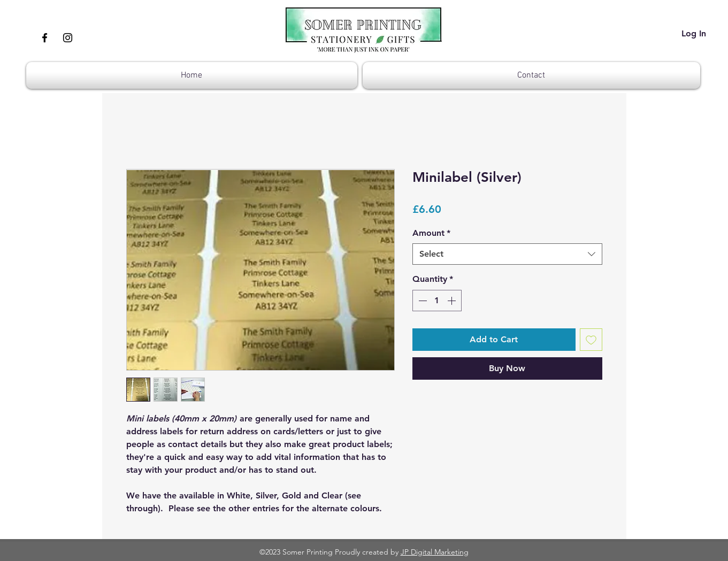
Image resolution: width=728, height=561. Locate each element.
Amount (431, 233)
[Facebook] (45, 38)
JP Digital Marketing (435, 552)
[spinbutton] (437, 301)
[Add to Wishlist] (591, 340)
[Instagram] (68, 38)
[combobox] (507, 254)
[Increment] (453, 301)
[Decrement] (422, 301)
